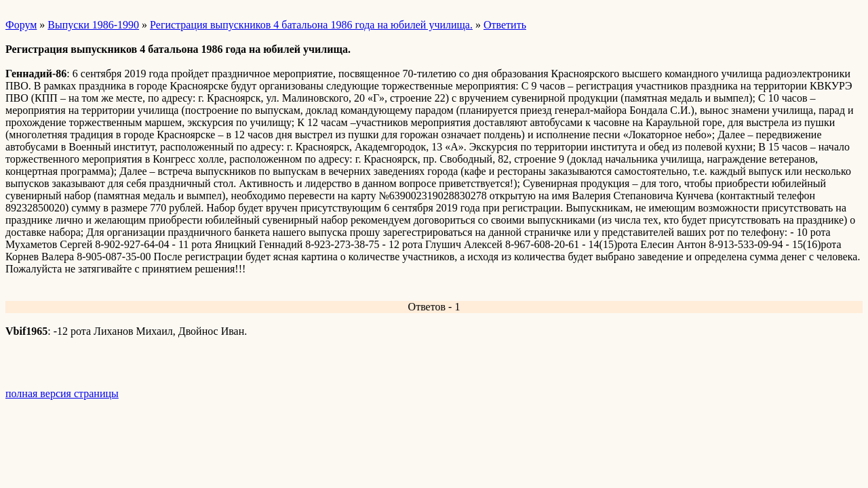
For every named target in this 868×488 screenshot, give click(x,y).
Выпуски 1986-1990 (93, 25)
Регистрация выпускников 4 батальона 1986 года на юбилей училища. (311, 25)
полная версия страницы (62, 393)
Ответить (505, 25)
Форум (21, 25)
